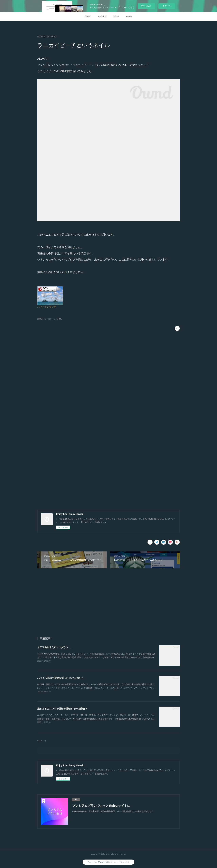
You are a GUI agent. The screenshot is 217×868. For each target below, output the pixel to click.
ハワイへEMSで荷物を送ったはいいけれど (60, 678)
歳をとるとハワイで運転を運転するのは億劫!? (62, 709)
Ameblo (129, 16)
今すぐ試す (146, 6)
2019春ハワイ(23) (44, 319)
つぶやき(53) (57, 319)
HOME (88, 16)
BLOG (116, 16)
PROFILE (102, 16)
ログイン (167, 6)
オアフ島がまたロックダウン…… (55, 647)
